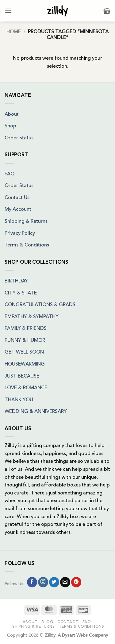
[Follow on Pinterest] (76, 582)
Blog (47, 622)
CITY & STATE (21, 293)
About (12, 114)
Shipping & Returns (26, 222)
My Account (18, 210)
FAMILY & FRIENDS (26, 329)
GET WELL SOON (24, 352)
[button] (8, 11)
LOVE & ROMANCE (26, 388)
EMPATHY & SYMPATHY (32, 317)
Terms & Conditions (27, 245)
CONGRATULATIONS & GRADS (40, 305)
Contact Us (17, 198)
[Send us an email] (65, 582)
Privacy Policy (20, 234)
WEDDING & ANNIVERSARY (36, 412)
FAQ (10, 174)
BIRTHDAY (16, 281)
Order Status (19, 138)
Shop (10, 126)
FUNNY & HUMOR (25, 341)
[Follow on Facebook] (32, 582)
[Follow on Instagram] (43, 582)
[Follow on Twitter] (54, 582)
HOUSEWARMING (25, 364)
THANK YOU (19, 400)
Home (14, 32)
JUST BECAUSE (22, 376)
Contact (68, 622)
